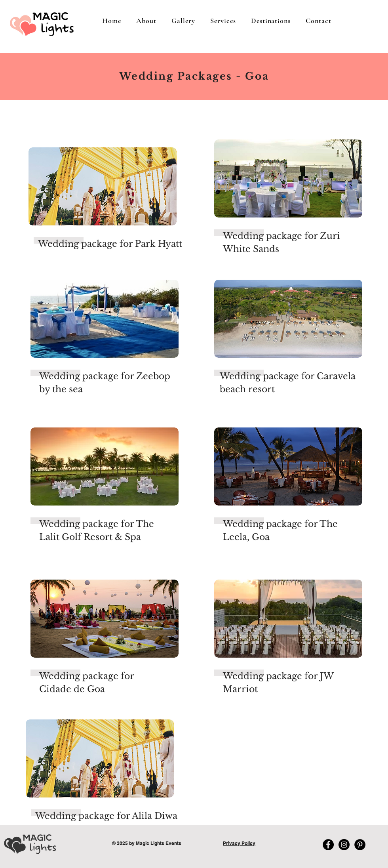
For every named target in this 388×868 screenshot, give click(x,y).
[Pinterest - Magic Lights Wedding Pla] (360, 845)
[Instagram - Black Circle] (344, 845)
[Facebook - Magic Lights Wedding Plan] (328, 845)
